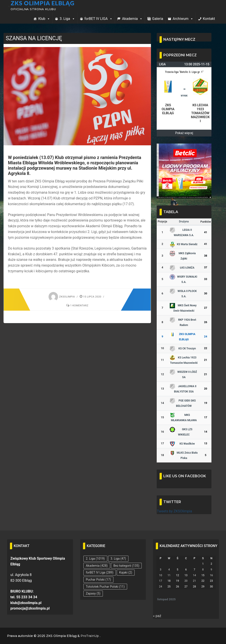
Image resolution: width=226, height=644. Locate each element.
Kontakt (209, 19)
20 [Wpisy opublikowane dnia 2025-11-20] (186, 581)
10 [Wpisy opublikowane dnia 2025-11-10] (161, 575)
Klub (44, 19)
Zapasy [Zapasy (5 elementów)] (93, 593)
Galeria (158, 19)
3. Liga (67, 19)
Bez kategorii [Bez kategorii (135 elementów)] (126, 566)
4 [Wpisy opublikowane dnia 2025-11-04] (169, 570)
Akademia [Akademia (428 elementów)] (97, 566)
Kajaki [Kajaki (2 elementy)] (126, 572)
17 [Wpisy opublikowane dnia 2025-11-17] (161, 581)
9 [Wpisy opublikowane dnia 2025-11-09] (211, 570)
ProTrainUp (90, 636)
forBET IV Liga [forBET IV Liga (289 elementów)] (100, 572)
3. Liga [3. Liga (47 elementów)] (118, 559)
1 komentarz (77, 305)
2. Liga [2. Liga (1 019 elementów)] (95, 559)
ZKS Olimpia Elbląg (45, 3)
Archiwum (183, 19)
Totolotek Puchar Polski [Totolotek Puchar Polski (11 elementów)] (105, 587)
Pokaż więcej (184, 133)
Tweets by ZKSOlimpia (174, 511)
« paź (157, 616)
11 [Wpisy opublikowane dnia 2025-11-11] (169, 575)
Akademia (132, 19)
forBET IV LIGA (99, 19)
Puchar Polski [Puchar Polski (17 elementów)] (98, 580)
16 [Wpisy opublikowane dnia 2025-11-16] (211, 575)
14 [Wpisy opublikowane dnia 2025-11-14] (194, 575)
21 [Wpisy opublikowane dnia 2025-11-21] (194, 581)
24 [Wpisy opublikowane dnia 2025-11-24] (161, 587)
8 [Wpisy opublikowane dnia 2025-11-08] (203, 570)
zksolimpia (62, 297)
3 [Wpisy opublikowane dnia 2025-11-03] (161, 570)
